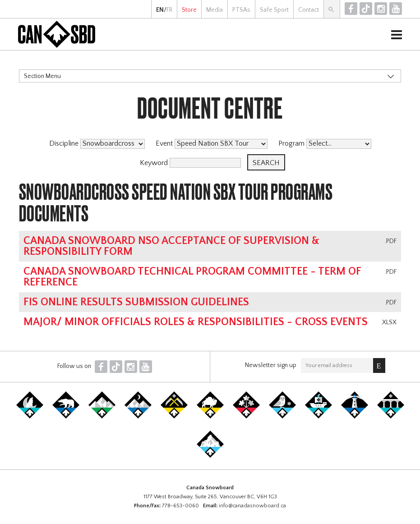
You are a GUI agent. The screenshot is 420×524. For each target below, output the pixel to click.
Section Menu (42, 76)
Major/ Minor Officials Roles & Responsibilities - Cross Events (196, 322)
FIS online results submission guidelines (136, 302)
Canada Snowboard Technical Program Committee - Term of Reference (192, 277)
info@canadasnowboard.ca (252, 506)
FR (169, 10)
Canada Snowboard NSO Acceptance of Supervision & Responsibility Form (171, 246)
